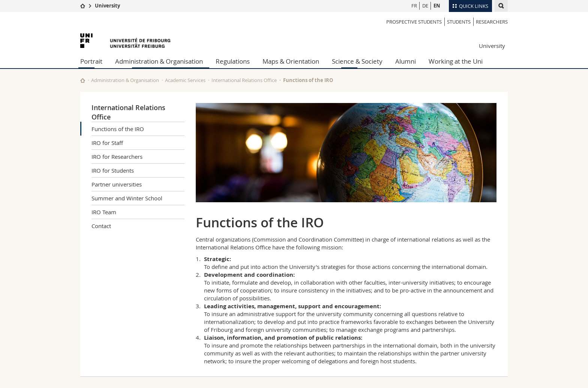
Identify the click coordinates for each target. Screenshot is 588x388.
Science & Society (357, 61)
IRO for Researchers (117, 157)
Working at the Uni (456, 61)
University (107, 6)
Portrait (91, 61)
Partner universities (117, 184)
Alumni (406, 61)
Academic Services (185, 80)
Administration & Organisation (159, 61)
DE (425, 6)
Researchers (492, 22)
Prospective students (414, 22)
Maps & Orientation (291, 61)
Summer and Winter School (127, 198)
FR (414, 6)
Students (459, 22)
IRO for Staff (107, 143)
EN (437, 6)
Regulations (233, 61)
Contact (101, 226)
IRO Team (104, 212)
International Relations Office (244, 80)
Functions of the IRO (118, 129)
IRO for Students (113, 170)
